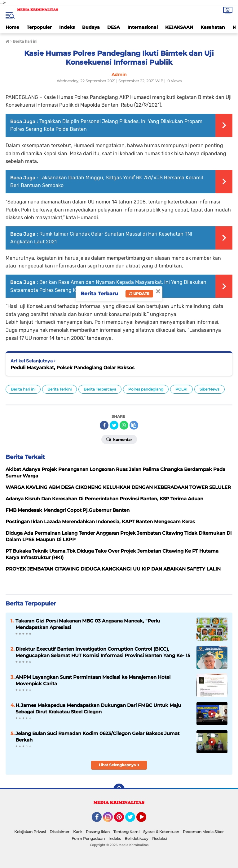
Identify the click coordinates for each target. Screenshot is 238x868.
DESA (114, 27)
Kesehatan (213, 27)
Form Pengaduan (88, 838)
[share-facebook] (104, 425)
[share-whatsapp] (124, 425)
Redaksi (159, 838)
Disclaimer (59, 832)
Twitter (133, 820)
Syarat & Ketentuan (161, 832)
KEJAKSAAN (179, 27)
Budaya (91, 27)
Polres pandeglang (146, 389)
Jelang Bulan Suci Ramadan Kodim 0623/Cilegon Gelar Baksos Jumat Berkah (97, 737)
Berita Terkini (59, 389)
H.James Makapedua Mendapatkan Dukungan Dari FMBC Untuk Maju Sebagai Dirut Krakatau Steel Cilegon (98, 708)
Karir (78, 832)
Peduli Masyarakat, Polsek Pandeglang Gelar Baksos (73, 368)
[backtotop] (119, 789)
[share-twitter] (114, 425)
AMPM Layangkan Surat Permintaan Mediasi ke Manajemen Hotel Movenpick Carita (93, 680)
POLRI (181, 389)
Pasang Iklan (98, 832)
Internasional (143, 27)
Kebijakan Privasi (30, 832)
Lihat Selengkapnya (119, 765)
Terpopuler (39, 27)
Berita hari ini (23, 389)
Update (139, 294)
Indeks (67, 27)
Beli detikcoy (137, 838)
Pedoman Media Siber (203, 832)
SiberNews (209, 389)
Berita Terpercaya (100, 389)
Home (12, 27)
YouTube (146, 820)
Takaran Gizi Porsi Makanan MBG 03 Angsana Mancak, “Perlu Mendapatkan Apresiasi (88, 624)
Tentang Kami (126, 832)
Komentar (119, 439)
